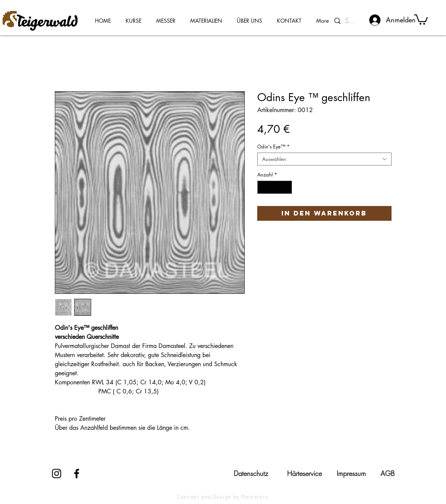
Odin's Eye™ (274, 147)
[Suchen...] (352, 21)
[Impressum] (351, 473)
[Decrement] (263, 187)
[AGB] (388, 473)
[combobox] (324, 159)
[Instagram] (57, 474)
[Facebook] (77, 474)
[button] (421, 19)
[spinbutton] (274, 187)
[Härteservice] (305, 473)
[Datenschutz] (251, 473)
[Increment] (286, 187)
